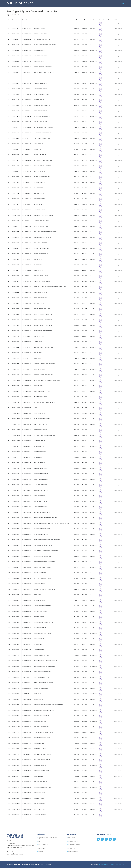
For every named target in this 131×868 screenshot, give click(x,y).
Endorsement (72, 848)
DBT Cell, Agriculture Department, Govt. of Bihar (111, 864)
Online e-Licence (20, 3)
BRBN (40, 841)
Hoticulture (42, 848)
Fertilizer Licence (73, 841)
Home (122, 3)
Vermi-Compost (73, 852)
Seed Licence (72, 838)
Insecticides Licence (74, 845)
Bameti (41, 852)
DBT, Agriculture (43, 845)
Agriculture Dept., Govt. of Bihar (48, 838)
